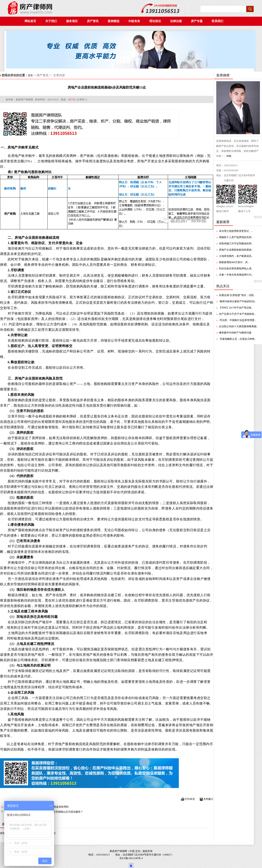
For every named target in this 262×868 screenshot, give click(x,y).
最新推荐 (223, 222)
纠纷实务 (135, 21)
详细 (229, 156)
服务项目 (72, 21)
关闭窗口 (208, 799)
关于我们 (51, 21)
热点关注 (223, 286)
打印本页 (190, 799)
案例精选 (115, 21)
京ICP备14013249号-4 (131, 858)
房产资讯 (94, 21)
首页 (30, 75)
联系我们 (218, 21)
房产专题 (197, 21)
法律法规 (177, 21)
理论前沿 (156, 21)
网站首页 (30, 21)
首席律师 (223, 75)
